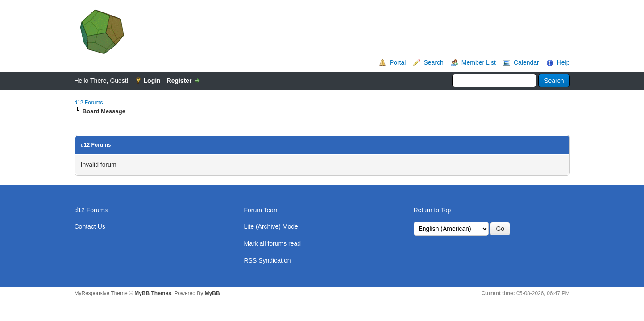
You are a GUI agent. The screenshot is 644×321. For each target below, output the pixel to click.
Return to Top (432, 210)
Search (433, 62)
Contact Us (90, 226)
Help (563, 62)
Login (152, 81)
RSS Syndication (268, 260)
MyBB (212, 293)
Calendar (526, 62)
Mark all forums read (273, 243)
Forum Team (262, 210)
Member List (479, 62)
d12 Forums (89, 103)
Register (179, 81)
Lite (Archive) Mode (271, 226)
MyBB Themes (153, 293)
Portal (398, 62)
